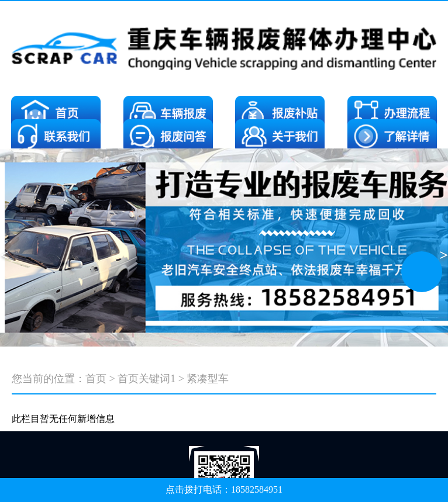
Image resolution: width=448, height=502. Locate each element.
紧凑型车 (208, 379)
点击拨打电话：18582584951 (224, 489)
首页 (96, 379)
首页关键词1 (147, 379)
